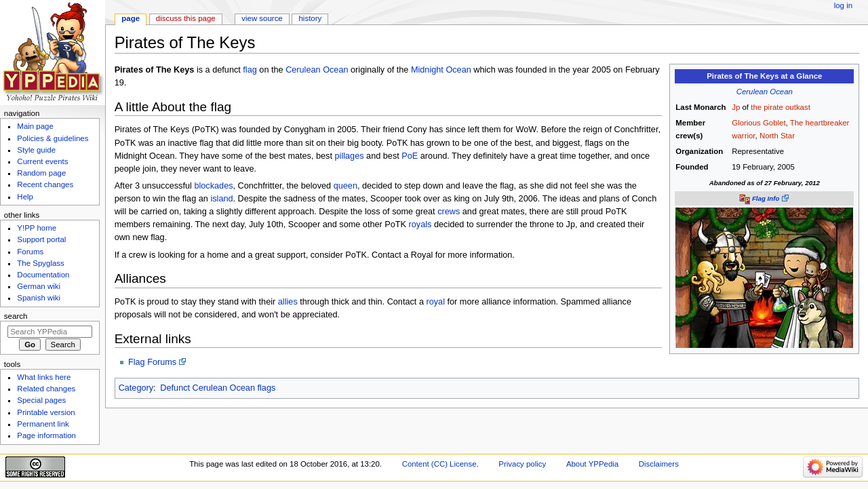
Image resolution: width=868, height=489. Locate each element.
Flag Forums (152, 362)
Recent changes (45, 184)
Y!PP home (37, 228)
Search (16, 316)
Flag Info (766, 198)
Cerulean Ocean (765, 92)
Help (25, 197)
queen (346, 186)
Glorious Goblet (758, 123)
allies (288, 302)
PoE (410, 156)
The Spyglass (40, 263)
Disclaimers (659, 464)
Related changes (46, 389)
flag (250, 70)
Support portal (41, 239)
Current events (42, 161)
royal (435, 302)
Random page (41, 173)
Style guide (36, 150)
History (311, 18)
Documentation (43, 275)
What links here (44, 377)
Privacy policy (522, 464)
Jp (736, 107)
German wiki (39, 286)
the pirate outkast (781, 107)
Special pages (41, 400)
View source (262, 18)
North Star (777, 136)
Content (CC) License (439, 464)
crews (449, 212)
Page (131, 18)
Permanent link (43, 424)
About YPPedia (592, 464)
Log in (843, 5)
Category (136, 388)
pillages (350, 156)
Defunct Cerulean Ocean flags (218, 388)
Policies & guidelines (53, 138)
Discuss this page (186, 18)
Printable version (46, 412)
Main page (35, 126)
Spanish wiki (39, 298)
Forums (30, 252)
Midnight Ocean (441, 70)
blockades (213, 186)
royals (420, 224)
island (221, 199)
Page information (46, 435)
